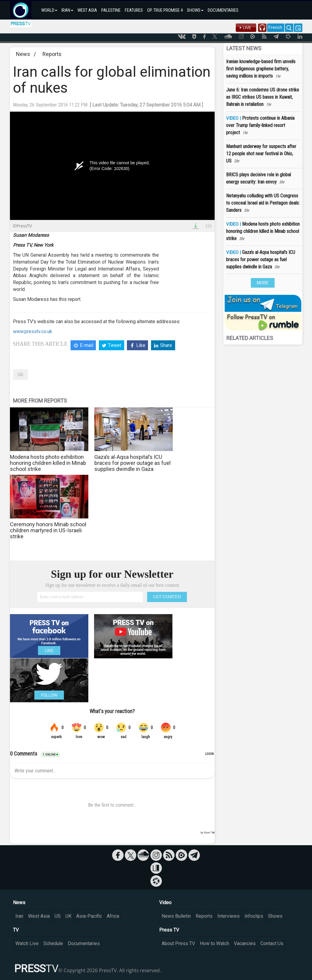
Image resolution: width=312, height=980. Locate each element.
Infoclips (254, 916)
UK (68, 916)
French (275, 27)
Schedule (53, 943)
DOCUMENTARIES (223, 10)
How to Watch (214, 943)
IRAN (67, 10)
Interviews (228, 916)
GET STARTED (167, 597)
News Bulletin (176, 916)
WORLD (49, 10)
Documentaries (84, 943)
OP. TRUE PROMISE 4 (165, 10)
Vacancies (245, 943)
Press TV (169, 930)
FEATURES (134, 10)
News (23, 54)
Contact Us (272, 943)
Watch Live (27, 943)
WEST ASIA (87, 10)
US (20, 375)
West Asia (39, 916)
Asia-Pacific (89, 916)
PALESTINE (111, 10)
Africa (113, 916)
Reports (52, 54)
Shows (275, 916)
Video (165, 903)
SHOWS (195, 10)
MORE (263, 283)
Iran (19, 916)
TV (16, 930)
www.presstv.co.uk (33, 331)
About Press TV (178, 943)
